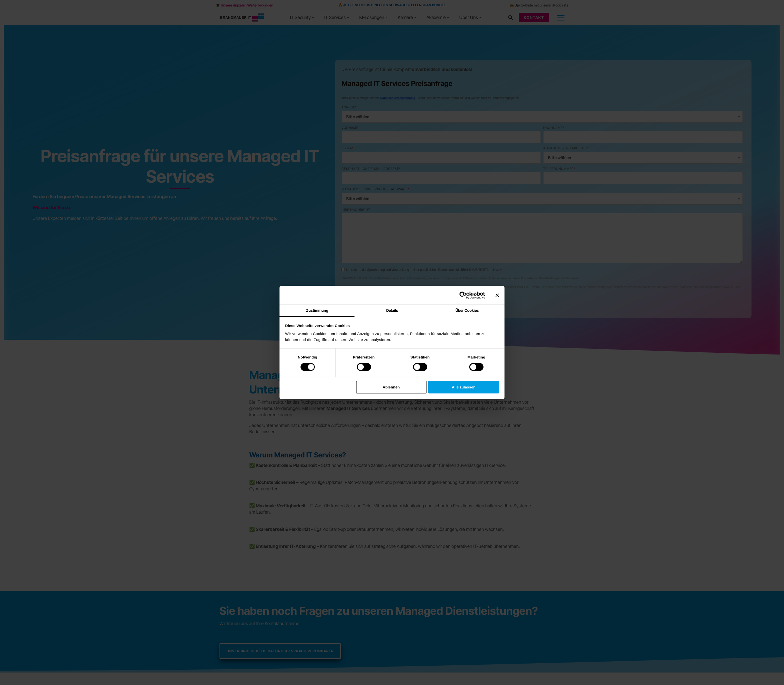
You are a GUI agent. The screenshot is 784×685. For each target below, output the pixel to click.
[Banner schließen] (497, 295)
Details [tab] (392, 310)
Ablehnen (391, 387)
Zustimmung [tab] (317, 310)
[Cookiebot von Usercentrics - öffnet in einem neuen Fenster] (463, 295)
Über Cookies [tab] (467, 310)
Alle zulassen (464, 387)
